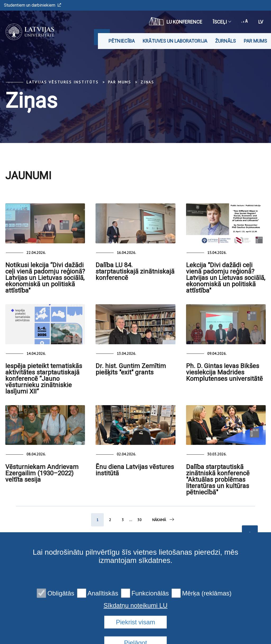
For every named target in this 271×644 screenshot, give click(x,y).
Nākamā (164, 520)
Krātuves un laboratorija (175, 41)
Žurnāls (225, 41)
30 (139, 520)
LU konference (176, 21)
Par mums (255, 41)
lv (261, 22)
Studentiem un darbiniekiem (33, 5)
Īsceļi (222, 22)
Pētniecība (122, 41)
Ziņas (147, 82)
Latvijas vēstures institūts (63, 82)
